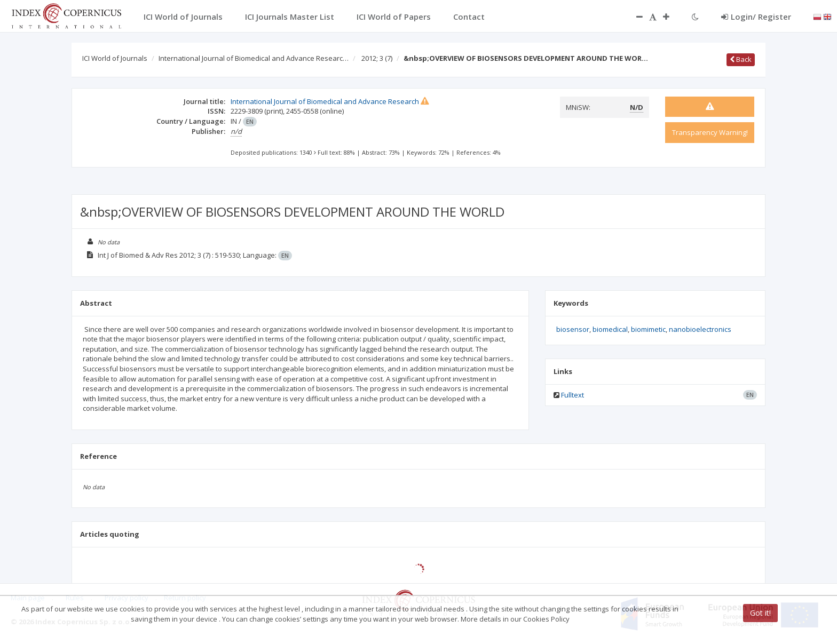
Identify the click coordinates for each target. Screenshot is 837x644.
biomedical (610, 329)
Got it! (760, 613)
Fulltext (573, 395)
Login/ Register (756, 17)
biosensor (573, 329)
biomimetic (648, 329)
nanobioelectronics (700, 329)
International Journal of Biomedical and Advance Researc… (254, 58)
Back (741, 59)
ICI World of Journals (115, 58)
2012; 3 (377, 58)
